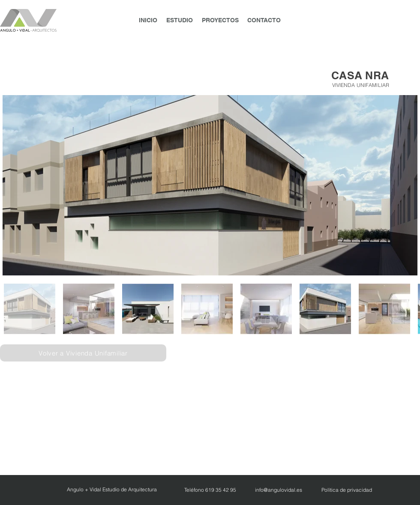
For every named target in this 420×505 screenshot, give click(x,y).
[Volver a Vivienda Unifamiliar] (83, 353)
